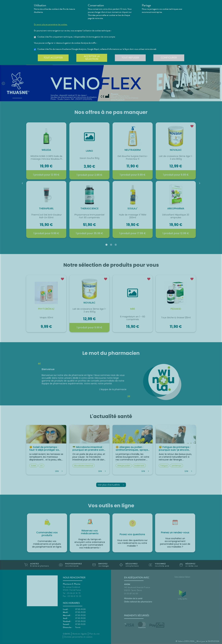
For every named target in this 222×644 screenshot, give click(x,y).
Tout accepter (53, 58)
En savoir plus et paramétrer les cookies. (51, 25)
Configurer (169, 58)
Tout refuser (130, 58)
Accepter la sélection (92, 58)
